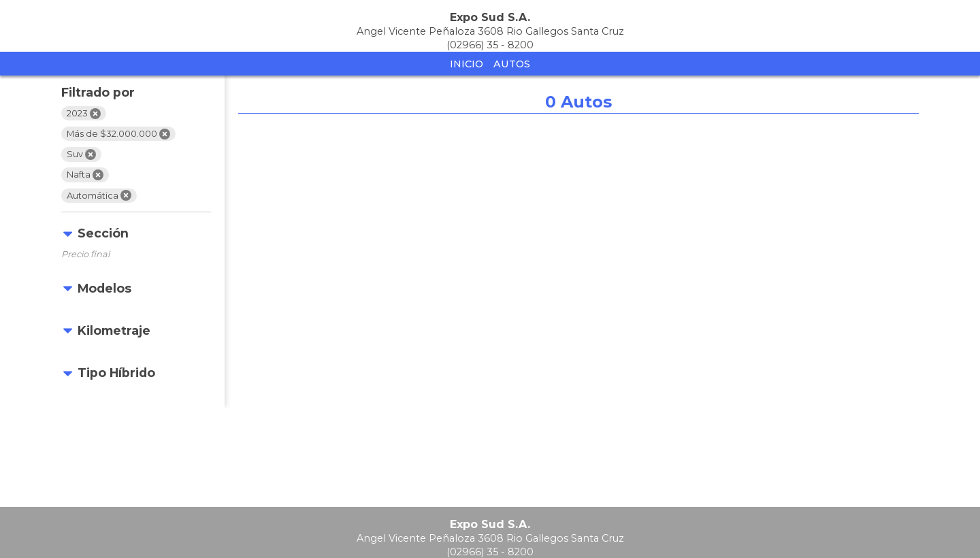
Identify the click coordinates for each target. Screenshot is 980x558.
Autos (512, 64)
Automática (99, 195)
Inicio (467, 64)
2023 (84, 114)
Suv (81, 154)
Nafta (85, 175)
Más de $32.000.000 (118, 134)
